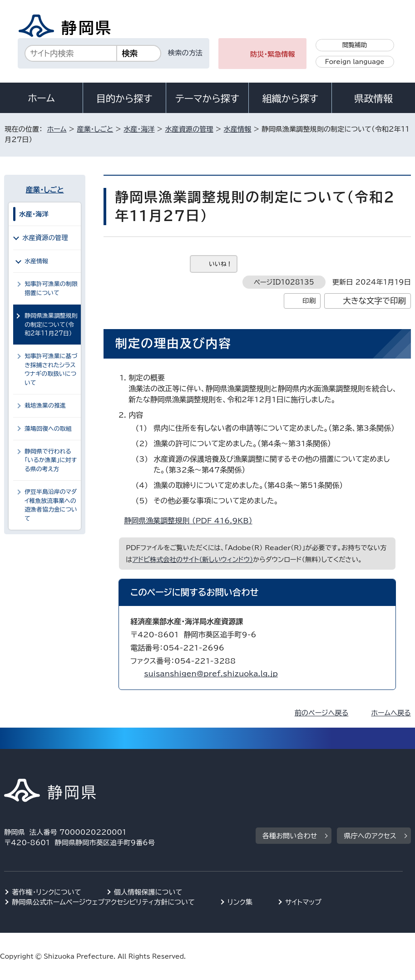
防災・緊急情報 (273, 54)
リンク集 (240, 902)
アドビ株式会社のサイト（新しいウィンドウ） (193, 559)
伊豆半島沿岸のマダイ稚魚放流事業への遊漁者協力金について (51, 505)
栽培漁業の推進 (45, 406)
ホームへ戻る (391, 713)
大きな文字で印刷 (374, 301)
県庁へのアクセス (370, 836)
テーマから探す (207, 98)
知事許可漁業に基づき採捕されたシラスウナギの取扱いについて (51, 369)
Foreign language (355, 62)
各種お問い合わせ (290, 836)
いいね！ (220, 264)
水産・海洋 (139, 129)
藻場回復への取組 (48, 429)
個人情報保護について (148, 892)
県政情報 (373, 98)
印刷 (309, 301)
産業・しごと (95, 129)
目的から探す (124, 98)
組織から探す (290, 98)
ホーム (41, 98)
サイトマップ (303, 902)
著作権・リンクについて (47, 892)
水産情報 (238, 129)
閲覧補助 (355, 45)
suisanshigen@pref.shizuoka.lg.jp (211, 674)
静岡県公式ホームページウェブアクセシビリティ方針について (103, 902)
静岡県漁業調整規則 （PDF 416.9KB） (192, 521)
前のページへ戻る (322, 713)
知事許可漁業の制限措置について (51, 288)
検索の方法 (185, 53)
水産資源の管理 (189, 129)
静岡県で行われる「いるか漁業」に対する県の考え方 (51, 460)
